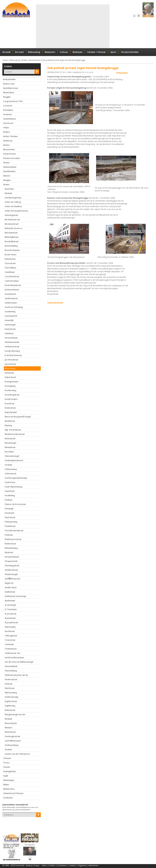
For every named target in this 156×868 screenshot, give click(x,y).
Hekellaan (9, 333)
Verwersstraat (11, 679)
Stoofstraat (10, 631)
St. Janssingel (10, 605)
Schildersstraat (11, 570)
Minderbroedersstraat (15, 434)
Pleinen (6, 163)
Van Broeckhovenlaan (14, 658)
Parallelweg (10, 495)
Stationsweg (10, 627)
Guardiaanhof (11, 316)
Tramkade (9, 644)
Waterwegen (9, 780)
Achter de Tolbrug (13, 202)
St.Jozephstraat (11, 622)
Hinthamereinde (12, 342)
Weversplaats (11, 723)
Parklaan (9, 500)
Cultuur (64, 52)
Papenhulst (10, 491)
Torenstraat (10, 640)
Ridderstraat (10, 544)
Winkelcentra (9, 789)
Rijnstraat (9, 552)
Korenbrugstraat (12, 395)
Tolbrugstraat (11, 636)
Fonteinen (8, 114)
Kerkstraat (9, 373)
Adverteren (93, 865)
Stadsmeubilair (10, 167)
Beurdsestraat (11, 233)
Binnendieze (9, 93)
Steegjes (7, 180)
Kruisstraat (9, 403)
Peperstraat (10, 517)
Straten (24, 60)
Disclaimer (62, 865)
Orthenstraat (10, 474)
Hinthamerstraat (12, 347)
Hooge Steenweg (12, 351)
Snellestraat (10, 592)
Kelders (7, 132)
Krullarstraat (10, 408)
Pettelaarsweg (11, 522)
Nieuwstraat (10, 447)
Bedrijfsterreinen (11, 88)
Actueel (6, 52)
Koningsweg (10, 386)
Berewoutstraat (12, 224)
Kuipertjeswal (11, 412)
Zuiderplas (8, 798)
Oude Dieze (10, 482)
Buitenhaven (10, 259)
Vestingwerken (10, 771)
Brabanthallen (9, 79)
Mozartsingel (10, 443)
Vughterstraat (11, 701)
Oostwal (8, 465)
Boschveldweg (11, 246)
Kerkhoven (8, 141)
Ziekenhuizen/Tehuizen (13, 793)
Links (44, 865)
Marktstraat (10, 421)
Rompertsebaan (12, 557)
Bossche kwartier (12, 250)
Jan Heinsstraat (11, 360)
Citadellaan (10, 272)
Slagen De (9, 583)
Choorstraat (10, 263)
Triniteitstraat (11, 649)
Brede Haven (11, 255)
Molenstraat (10, 439)
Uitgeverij (82, 865)
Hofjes (6, 128)
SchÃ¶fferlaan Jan (12, 579)
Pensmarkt (9, 513)
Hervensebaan (11, 338)
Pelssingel (9, 509)
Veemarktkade (11, 666)
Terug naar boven (55, 302)
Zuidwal (8, 750)
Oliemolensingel (12, 456)
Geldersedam (11, 303)
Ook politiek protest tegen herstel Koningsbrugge (63, 60)
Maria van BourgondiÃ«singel (18, 417)
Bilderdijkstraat (12, 237)
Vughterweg (10, 706)
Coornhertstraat (12, 276)
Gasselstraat (10, 294)
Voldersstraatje (12, 697)
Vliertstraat (10, 688)
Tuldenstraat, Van (12, 653)
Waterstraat (10, 710)
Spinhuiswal (10, 601)
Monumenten (9, 149)
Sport (113, 52)
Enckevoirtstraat (12, 290)
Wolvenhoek (10, 732)
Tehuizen (7, 758)
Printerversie (122, 73)
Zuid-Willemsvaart (13, 741)
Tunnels (7, 767)
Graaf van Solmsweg (14, 307)
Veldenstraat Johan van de (16, 675)
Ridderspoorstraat (13, 539)
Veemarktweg (11, 671)
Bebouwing (34, 52)
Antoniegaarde (11, 215)
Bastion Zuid (9, 84)
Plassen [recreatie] (11, 158)
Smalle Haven (11, 587)
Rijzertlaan (9, 189)
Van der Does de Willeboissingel (19, 662)
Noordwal (9, 452)
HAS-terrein (8, 123)
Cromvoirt (8, 106)
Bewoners (50, 52)
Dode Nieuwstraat (13, 285)
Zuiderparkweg (12, 745)
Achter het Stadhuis (13, 206)
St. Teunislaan (11, 609)
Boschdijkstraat (12, 241)
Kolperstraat (10, 377)
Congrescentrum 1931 (13, 101)
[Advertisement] (70, 26)
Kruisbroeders (11, 399)
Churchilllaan (10, 268)
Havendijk (9, 320)
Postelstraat (10, 526)
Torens (6, 763)
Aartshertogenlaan (13, 198)
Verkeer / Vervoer (97, 52)
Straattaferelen (130, 52)
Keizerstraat (34, 60)
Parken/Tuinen (9, 154)
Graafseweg (10, 312)
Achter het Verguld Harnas (16, 211)
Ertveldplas (8, 110)
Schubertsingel (11, 574)
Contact (72, 865)
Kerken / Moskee (10, 136)
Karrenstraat (10, 364)
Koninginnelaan (12, 382)
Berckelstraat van (12, 220)
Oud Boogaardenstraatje (16, 478)
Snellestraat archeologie (15, 596)
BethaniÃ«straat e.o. (14, 228)
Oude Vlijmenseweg (13, 487)
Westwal (8, 193)
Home (5, 60)
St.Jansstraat (10, 618)
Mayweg (8, 425)
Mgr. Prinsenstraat (13, 430)
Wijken (6, 785)
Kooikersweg (10, 390)
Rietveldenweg (11, 548)
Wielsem (8, 728)
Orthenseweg (11, 469)
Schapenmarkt (11, 561)
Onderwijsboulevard (14, 460)
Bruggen (7, 97)
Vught (6, 776)
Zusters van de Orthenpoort (17, 754)
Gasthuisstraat (11, 298)
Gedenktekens (9, 119)
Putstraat (9, 535)
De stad (19, 52)
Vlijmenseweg (11, 693)
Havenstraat (10, 329)
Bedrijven (78, 52)
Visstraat (9, 684)
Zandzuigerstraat (12, 736)
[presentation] (21, 822)
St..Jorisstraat (11, 614)
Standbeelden (9, 171)
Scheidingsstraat (12, 566)
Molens (6, 145)
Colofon (52, 865)
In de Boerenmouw (13, 355)
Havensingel (10, 325)
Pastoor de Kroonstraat (15, 504)
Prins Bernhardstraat (14, 531)
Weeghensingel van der (15, 714)
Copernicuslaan (12, 281)
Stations (7, 176)
